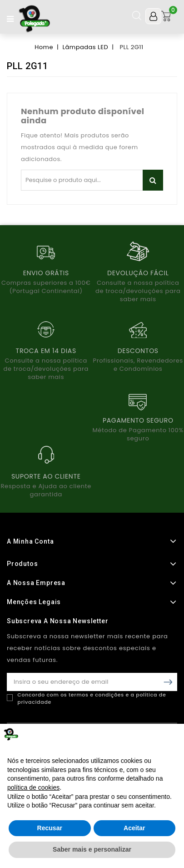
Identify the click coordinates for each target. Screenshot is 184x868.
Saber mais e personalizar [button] (92, 849)
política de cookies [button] (33, 787)
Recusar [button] (50, 828)
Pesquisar (153, 180)
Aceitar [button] (134, 828)
